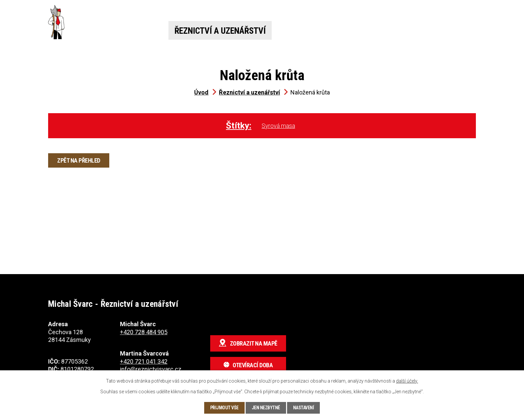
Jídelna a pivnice (327, 31)
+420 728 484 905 (193, 12)
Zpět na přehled (79, 160)
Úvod (137, 31)
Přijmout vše (224, 408)
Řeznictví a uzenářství (220, 31)
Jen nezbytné (266, 408)
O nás (398, 31)
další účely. (407, 381)
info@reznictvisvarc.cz (151, 369)
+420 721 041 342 (359, 12)
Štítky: (239, 126)
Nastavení (304, 408)
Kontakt (453, 31)
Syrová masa (278, 126)
